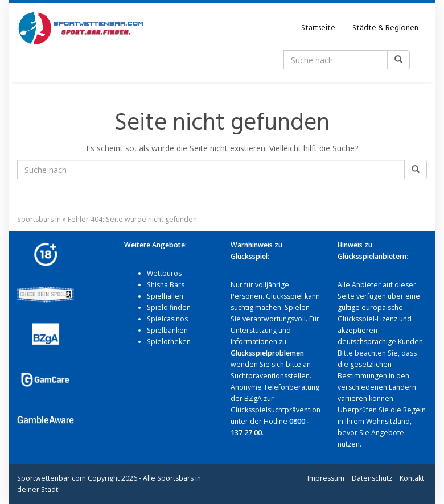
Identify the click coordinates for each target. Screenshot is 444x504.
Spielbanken (167, 330)
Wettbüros (164, 273)
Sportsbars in (39, 219)
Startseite (318, 28)
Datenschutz (372, 478)
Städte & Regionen (385, 28)
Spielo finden (169, 307)
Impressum (326, 478)
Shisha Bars (166, 285)
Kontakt (412, 478)
